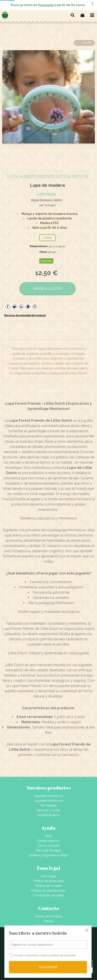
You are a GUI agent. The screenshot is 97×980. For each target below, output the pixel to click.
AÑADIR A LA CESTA (47, 289)
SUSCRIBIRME (48, 967)
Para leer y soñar (49, 810)
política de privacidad (63, 955)
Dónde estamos (48, 841)
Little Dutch (47, 194)
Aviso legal (48, 876)
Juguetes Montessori (48, 801)
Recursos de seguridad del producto (25, 315)
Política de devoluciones (48, 891)
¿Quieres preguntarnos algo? (48, 855)
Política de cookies (49, 886)
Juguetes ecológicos (48, 796)
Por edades (49, 805)
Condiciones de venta (48, 895)
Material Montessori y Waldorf (47, 200)
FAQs (49, 836)
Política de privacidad (49, 881)
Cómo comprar (48, 846)
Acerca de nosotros (49, 916)
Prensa (48, 921)
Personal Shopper (49, 850)
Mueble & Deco (49, 815)
